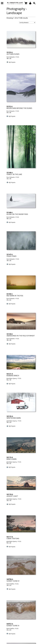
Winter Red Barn (14, 418)
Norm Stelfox (10, 584)
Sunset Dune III (13, 626)
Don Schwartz (11, 57)
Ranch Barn (12, 459)
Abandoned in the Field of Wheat (21, 336)
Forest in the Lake (14, 174)
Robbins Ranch (13, 376)
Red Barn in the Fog (15, 296)
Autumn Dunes (13, 54)
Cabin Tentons (13, 539)
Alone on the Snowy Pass (17, 214)
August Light (12, 496)
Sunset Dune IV (13, 581)
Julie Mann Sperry (12, 378)
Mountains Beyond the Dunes (19, 108)
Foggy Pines (12, 256)
